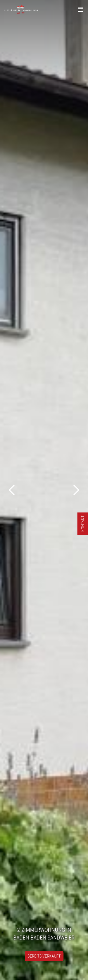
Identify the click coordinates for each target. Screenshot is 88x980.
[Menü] (80, 9)
